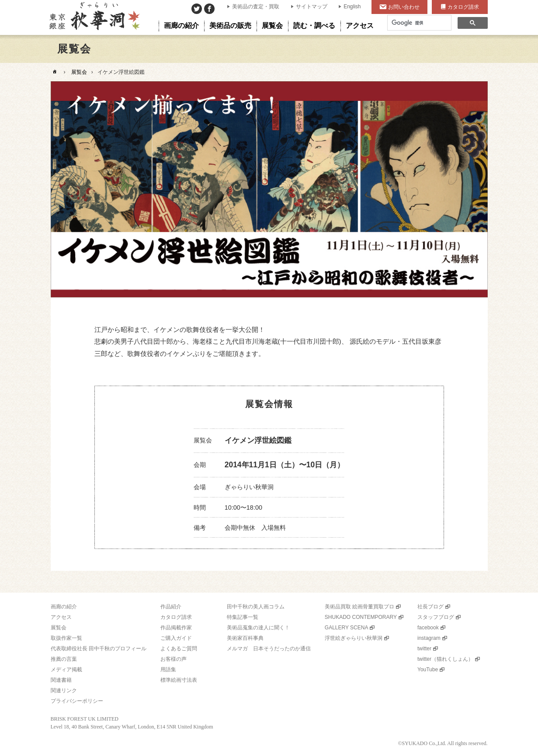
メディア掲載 (66, 670)
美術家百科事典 (245, 638)
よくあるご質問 (179, 649)
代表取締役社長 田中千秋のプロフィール (99, 649)
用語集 (168, 670)
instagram (429, 638)
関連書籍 (61, 680)
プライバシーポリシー (77, 701)
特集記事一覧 (243, 617)
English (352, 7)
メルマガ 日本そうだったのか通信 (269, 649)
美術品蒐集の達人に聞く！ (258, 628)
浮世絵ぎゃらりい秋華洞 (354, 638)
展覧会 (79, 72)
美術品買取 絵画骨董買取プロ (359, 607)
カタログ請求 (463, 7)
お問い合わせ (404, 7)
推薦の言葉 (64, 659)
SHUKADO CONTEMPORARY (361, 617)
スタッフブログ (436, 617)
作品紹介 (171, 607)
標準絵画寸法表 (179, 680)
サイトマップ (312, 7)
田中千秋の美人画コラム (256, 607)
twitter (424, 649)
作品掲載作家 (176, 628)
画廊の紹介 (64, 607)
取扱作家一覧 (66, 638)
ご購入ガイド (176, 638)
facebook (428, 628)
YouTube (428, 670)
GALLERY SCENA (347, 628)
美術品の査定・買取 (256, 7)
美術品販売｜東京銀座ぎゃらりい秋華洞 (94, 17)
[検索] (418, 23)
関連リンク (64, 690)
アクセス (61, 617)
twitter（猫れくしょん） (445, 659)
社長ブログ (430, 607)
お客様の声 (174, 659)
